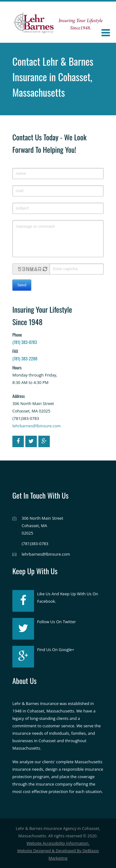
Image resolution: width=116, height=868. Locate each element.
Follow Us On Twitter (56, 622)
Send (22, 285)
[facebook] (18, 441)
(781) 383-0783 (25, 342)
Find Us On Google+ (56, 650)
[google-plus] (44, 441)
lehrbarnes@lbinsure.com (37, 426)
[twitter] (31, 441)
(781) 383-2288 (25, 358)
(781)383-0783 (35, 544)
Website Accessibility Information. (58, 843)
